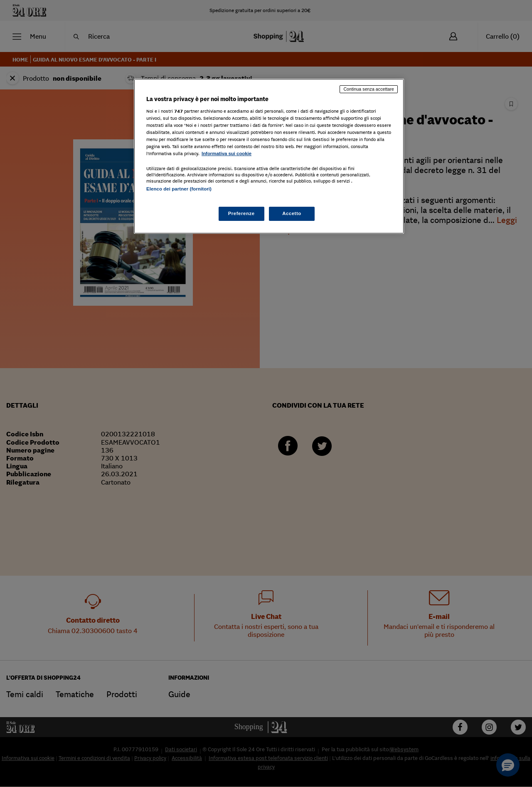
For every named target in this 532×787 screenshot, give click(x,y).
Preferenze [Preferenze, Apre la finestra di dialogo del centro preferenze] (241, 213)
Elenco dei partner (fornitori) (179, 189)
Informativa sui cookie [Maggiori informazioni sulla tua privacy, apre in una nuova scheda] (227, 153)
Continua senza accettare (369, 89)
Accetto (292, 213)
